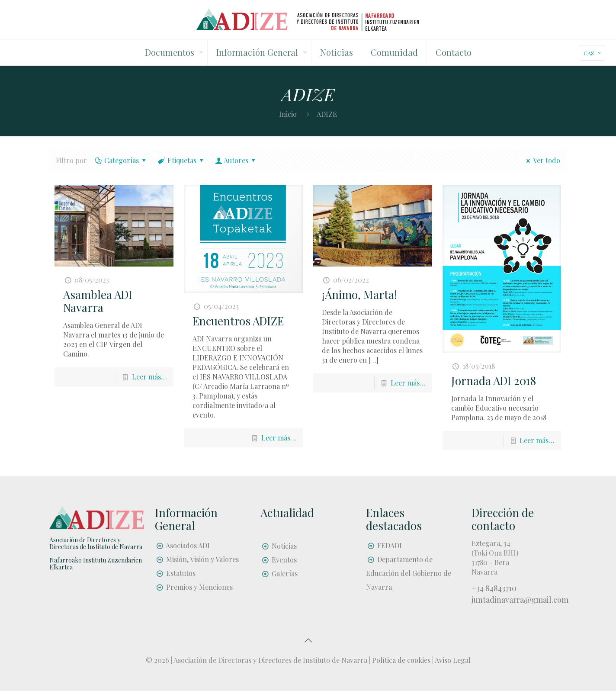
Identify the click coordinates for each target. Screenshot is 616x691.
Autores (236, 160)
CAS (593, 53)
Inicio (288, 114)
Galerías (285, 574)
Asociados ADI (188, 545)
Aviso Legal (453, 660)
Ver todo (542, 160)
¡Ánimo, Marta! (359, 294)
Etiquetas (181, 160)
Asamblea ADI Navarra (98, 301)
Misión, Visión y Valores (202, 559)
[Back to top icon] (308, 640)
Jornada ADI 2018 (494, 381)
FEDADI (390, 545)
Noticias (284, 546)
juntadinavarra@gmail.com (520, 600)
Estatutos (181, 573)
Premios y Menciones (199, 587)
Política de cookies (401, 660)
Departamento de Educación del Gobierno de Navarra (409, 573)
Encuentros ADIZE (238, 321)
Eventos (284, 560)
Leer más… (149, 377)
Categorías (121, 160)
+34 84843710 (494, 588)
